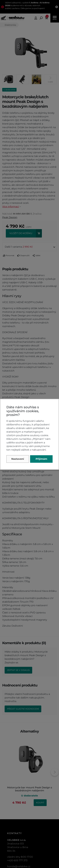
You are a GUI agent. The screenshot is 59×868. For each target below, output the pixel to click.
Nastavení (18, 459)
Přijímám (41, 459)
